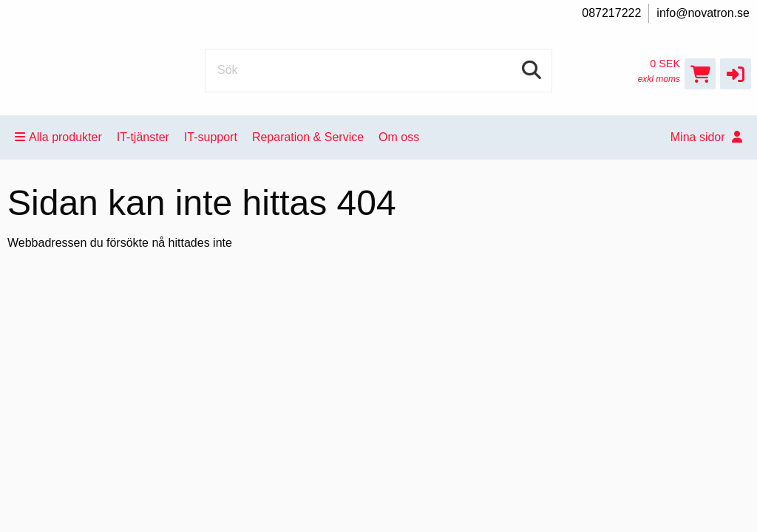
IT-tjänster (143, 137)
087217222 (611, 13)
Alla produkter (58, 137)
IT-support (211, 137)
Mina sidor (706, 137)
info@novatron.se (703, 13)
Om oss (399, 137)
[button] (736, 74)
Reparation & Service (308, 137)
